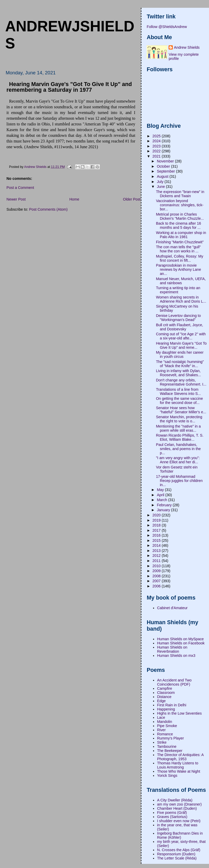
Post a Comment (20, 188)
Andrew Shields (187, 47)
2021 (157, 156)
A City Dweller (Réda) (175, 800)
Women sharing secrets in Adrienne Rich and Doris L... (181, 299)
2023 (157, 146)
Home (74, 199)
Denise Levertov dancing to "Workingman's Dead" (178, 318)
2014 (157, 545)
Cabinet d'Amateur (172, 608)
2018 (157, 525)
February (165, 505)
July (161, 182)
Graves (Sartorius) (172, 817)
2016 (157, 535)
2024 (157, 141)
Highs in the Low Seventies (179, 713)
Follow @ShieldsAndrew (167, 27)
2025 (157, 136)
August (163, 176)
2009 (157, 571)
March (163, 500)
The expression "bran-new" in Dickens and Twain (180, 194)
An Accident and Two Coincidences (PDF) (174, 682)
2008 (157, 576)
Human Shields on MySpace (180, 639)
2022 (157, 151)
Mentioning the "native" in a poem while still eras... (178, 428)
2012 (157, 556)
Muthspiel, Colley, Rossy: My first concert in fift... (179, 258)
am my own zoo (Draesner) (179, 804)
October (164, 166)
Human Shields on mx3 (176, 656)
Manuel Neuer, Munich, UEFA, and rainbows (181, 281)
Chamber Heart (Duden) (177, 808)
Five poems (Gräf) (172, 813)
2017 (157, 530)
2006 (157, 586)
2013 (157, 551)
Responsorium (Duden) (176, 854)
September (167, 171)
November (166, 161)
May (161, 490)
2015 (157, 540)
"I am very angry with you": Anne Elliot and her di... (178, 460)
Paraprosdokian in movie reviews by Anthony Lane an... (178, 269)
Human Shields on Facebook (181, 643)
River (161, 730)
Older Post (132, 199)
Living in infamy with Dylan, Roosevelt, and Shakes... (178, 373)
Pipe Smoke (167, 726)
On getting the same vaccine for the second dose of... (179, 401)
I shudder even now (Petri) (179, 821)
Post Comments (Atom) (48, 209)
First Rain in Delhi (172, 705)
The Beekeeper (170, 751)
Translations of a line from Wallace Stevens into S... (178, 392)
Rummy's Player (170, 738)
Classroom (166, 693)
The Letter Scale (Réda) (177, 858)
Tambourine (167, 746)
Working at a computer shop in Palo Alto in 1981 (181, 235)
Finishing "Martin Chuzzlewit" (180, 242)
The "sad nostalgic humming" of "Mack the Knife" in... (180, 364)
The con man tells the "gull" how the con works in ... (178, 249)
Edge (161, 701)
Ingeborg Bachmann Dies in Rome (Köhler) (180, 835)
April (161, 495)
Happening (166, 709)
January (164, 510)
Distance (164, 697)
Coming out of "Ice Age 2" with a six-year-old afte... (181, 336)
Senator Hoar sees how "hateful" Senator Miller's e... (181, 410)
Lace (161, 717)
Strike (162, 742)
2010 (157, 566)
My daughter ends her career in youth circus (180, 354)
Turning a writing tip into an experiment (178, 290)
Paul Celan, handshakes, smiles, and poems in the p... (178, 449)
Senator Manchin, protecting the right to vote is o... (179, 419)
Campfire (164, 688)
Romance (165, 734)
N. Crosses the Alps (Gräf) (179, 850)
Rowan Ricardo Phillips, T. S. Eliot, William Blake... (180, 437)
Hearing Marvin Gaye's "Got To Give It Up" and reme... (181, 345)
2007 (157, 581)
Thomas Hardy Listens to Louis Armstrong (178, 765)
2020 (157, 515)
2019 (157, 520)
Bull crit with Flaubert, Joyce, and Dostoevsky (179, 327)
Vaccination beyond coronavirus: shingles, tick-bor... (180, 205)
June (161, 187)
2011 (157, 561)
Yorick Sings (167, 775)
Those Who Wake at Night (178, 771)
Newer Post (16, 199)
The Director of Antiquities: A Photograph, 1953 (180, 757)
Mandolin (164, 722)
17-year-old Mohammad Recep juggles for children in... (179, 481)
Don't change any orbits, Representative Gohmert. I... (181, 382)
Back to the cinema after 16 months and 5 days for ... (178, 225)
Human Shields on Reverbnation (172, 649)
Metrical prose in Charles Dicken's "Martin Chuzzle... (180, 216)
